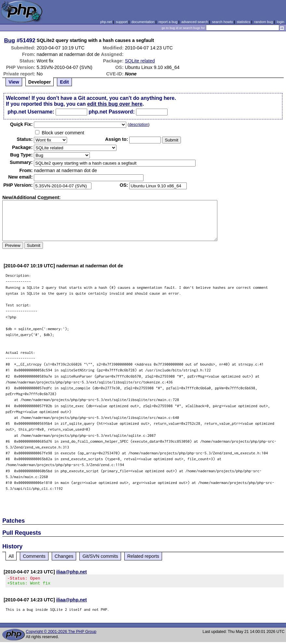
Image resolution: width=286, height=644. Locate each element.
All (11, 556)
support (122, 22)
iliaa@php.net (72, 572)
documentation (143, 22)
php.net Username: (31, 112)
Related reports (143, 556)
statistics (244, 22)
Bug (10, 40)
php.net (106, 22)
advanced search (195, 22)
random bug (264, 22)
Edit (64, 82)
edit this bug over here (115, 104)
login (281, 22)
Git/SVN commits (100, 556)
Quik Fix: (21, 124)
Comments (34, 556)
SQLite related (140, 61)
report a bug (168, 22)
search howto (222, 22)
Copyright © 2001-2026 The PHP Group (61, 634)
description (138, 125)
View (14, 82)
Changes (64, 556)
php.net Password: (112, 112)
